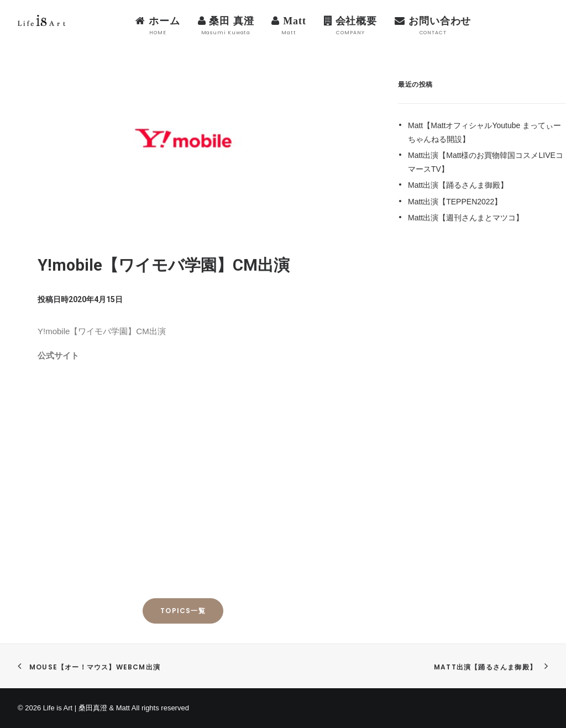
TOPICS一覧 (183, 611)
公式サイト (58, 355)
